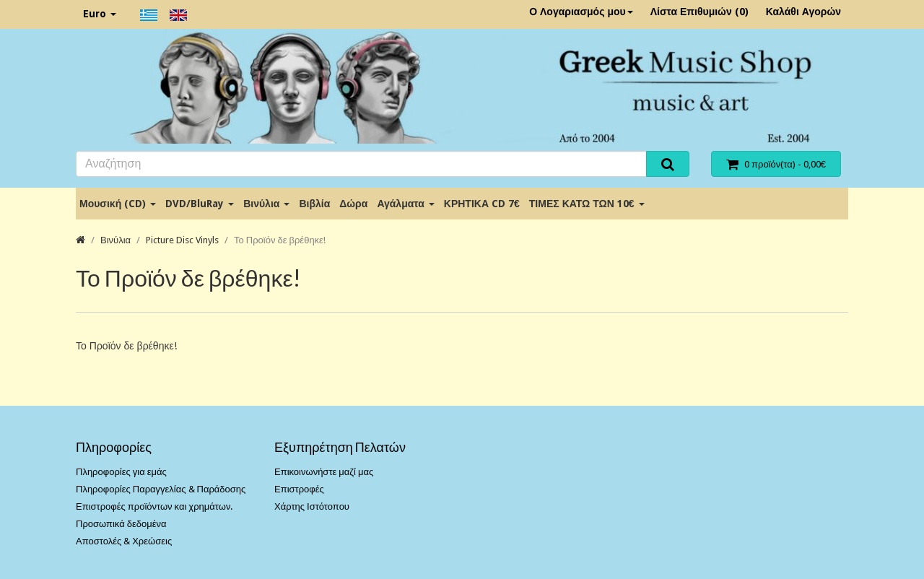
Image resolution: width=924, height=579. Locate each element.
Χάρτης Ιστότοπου (312, 506)
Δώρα (353, 204)
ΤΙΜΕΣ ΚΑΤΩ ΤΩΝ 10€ (587, 204)
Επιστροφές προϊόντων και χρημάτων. (154, 506)
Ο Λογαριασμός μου (581, 12)
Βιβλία (314, 204)
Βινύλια (266, 204)
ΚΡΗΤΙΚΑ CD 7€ (482, 204)
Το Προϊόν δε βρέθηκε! (280, 240)
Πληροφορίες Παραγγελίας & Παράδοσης (161, 489)
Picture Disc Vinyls (182, 240)
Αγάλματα (405, 204)
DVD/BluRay (200, 204)
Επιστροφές (299, 489)
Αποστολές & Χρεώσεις (124, 541)
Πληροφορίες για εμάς (121, 472)
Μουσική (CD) (118, 204)
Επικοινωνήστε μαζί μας (324, 472)
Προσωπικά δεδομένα (121, 524)
